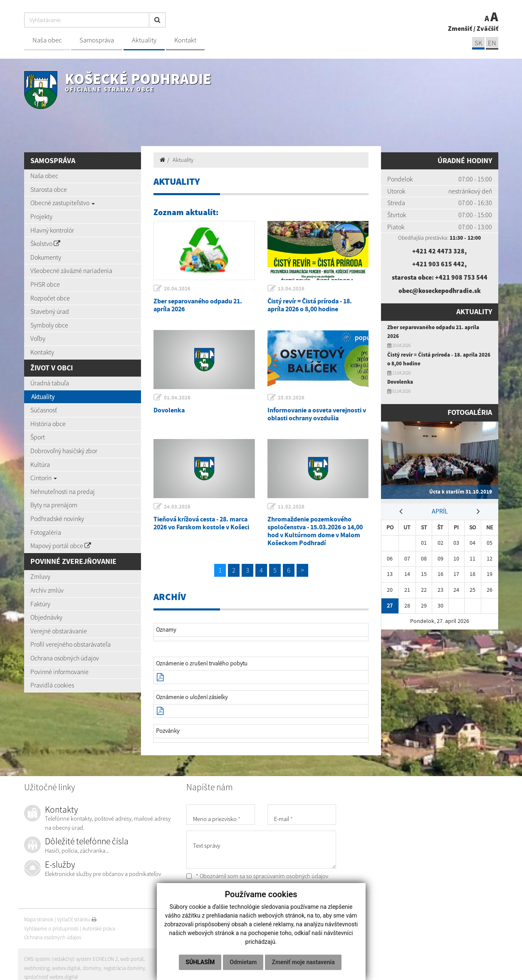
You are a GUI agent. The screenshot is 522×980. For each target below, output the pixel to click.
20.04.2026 (177, 289)
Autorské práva (99, 929)
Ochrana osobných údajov (65, 658)
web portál (132, 959)
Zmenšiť (460, 28)
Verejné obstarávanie (59, 631)
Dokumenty (46, 257)
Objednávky (46, 617)
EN (492, 43)
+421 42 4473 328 (438, 251)
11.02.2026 (291, 507)
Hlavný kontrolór (52, 230)
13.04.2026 (291, 289)
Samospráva (97, 40)
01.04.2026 (177, 398)
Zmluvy (40, 576)
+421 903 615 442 (438, 264)
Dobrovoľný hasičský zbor (64, 451)
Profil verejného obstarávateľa (71, 644)
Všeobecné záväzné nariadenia (71, 270)
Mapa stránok (39, 919)
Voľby (38, 338)
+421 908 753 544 (461, 277)
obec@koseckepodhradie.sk (440, 290)
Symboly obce (49, 325)
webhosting (37, 968)
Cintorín (44, 478)
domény (92, 968)
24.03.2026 (177, 507)
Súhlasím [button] (200, 962)
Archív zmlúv (47, 590)
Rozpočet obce (50, 298)
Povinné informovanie (59, 672)
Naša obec (47, 40)
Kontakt (185, 40)
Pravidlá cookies (52, 685)
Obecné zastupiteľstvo (63, 203)
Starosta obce (49, 189)
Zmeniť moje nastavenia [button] (303, 962)
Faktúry (40, 604)
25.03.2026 (291, 398)
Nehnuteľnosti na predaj (63, 491)
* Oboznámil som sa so (257, 876)
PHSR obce (45, 284)
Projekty (41, 216)
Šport (38, 437)
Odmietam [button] (243, 962)
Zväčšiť (487, 28)
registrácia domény (124, 968)
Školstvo (45, 243)
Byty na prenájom (54, 505)
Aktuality (144, 40)
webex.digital (66, 968)
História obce (48, 424)
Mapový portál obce (61, 546)
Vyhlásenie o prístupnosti (51, 929)
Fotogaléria (46, 532)
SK (478, 43)
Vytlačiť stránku (77, 919)
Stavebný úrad (50, 311)
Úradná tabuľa (50, 383)
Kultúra (40, 464)
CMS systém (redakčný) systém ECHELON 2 (71, 959)
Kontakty (42, 352)
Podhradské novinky (57, 519)
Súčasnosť (44, 410)
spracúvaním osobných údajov (291, 876)
